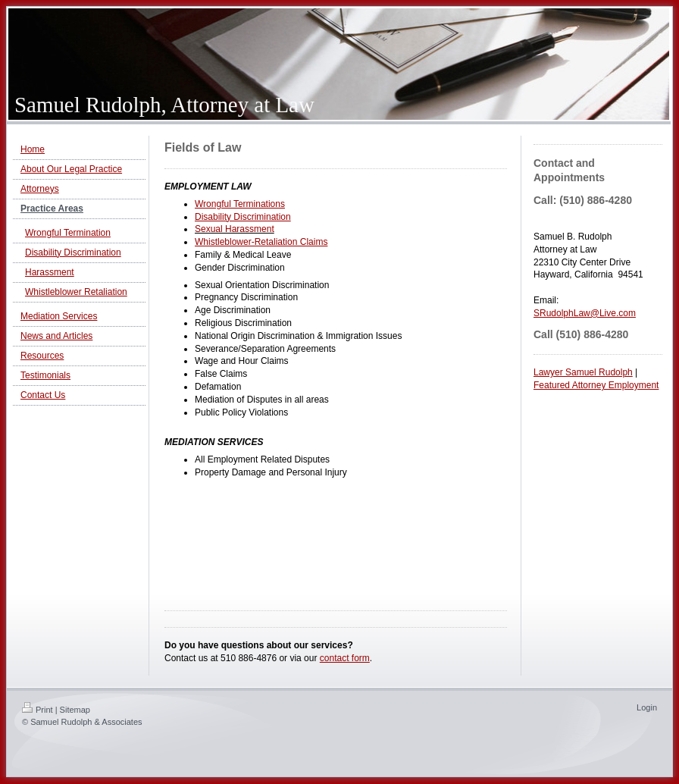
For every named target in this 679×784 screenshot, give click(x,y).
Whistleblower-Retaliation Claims (261, 242)
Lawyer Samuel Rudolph (583, 372)
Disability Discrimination (243, 217)
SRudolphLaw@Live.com (585, 313)
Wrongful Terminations (240, 204)
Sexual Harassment (235, 229)
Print (38, 710)
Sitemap (75, 710)
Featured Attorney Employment (596, 385)
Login (647, 707)
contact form (345, 658)
